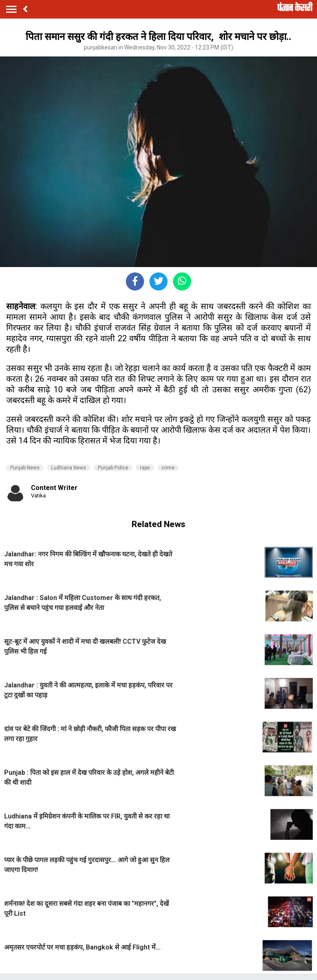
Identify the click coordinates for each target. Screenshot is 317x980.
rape (145, 468)
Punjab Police (113, 468)
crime (168, 468)
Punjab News (25, 468)
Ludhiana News (69, 468)
